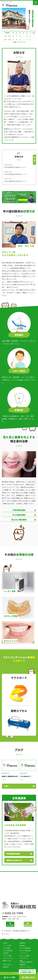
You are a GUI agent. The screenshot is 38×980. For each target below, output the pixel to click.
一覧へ (6, 786)
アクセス (7, 934)
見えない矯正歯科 (19, 520)
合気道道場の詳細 (13, 854)
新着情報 (22, 965)
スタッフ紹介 (7, 946)
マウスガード (24, 958)
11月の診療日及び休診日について (16, 181)
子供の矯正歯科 (19, 510)
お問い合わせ (7, 965)
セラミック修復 (24, 956)
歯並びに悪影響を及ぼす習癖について (10, 776)
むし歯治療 (7, 948)
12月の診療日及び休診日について (16, 174)
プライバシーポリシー (27, 967)
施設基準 (6, 967)
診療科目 (22, 946)
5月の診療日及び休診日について (15, 167)
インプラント (24, 953)
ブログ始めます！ (26, 776)
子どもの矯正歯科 (25, 948)
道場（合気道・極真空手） (27, 961)
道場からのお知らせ (14, 860)
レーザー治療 (7, 956)
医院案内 (22, 943)
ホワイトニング (8, 958)
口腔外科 (6, 953)
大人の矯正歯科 (19, 515)
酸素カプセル (7, 961)
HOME (5, 943)
